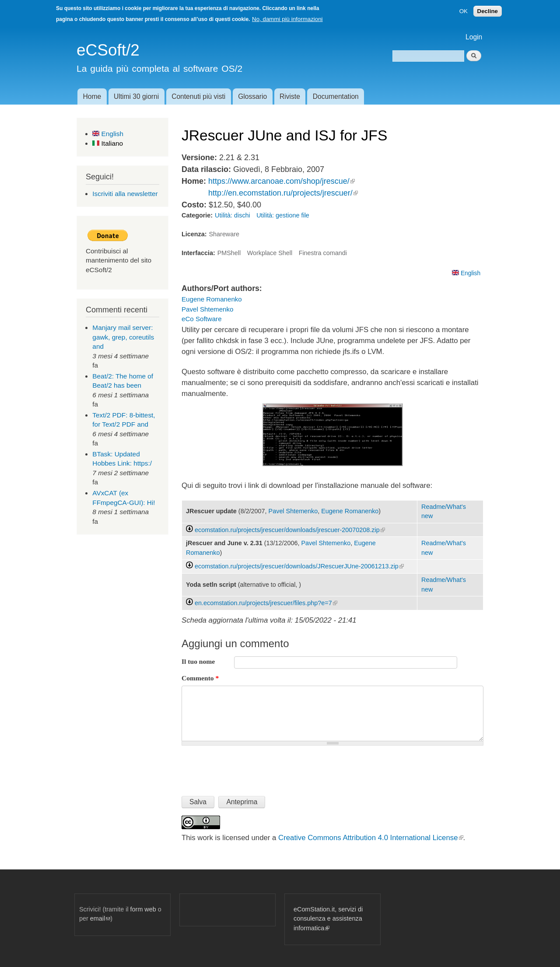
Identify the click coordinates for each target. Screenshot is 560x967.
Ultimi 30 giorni (136, 96)
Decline (488, 11)
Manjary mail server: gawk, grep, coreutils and (123, 337)
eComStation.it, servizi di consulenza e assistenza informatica (328, 919)
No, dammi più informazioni (287, 19)
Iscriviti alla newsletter (125, 194)
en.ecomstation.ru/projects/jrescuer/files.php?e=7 (266, 603)
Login (474, 37)
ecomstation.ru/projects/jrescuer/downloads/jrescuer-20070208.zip (290, 530)
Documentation (336, 96)
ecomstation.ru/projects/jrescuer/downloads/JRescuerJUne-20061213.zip (299, 566)
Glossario (252, 96)
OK (464, 11)
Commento (200, 678)
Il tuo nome (198, 661)
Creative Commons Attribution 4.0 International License (371, 838)
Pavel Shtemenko (207, 309)
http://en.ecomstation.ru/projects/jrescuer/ (283, 193)
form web (143, 909)
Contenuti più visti (198, 96)
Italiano (108, 143)
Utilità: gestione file (283, 215)
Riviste (290, 96)
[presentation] (248, 767)
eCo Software (202, 319)
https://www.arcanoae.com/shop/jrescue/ (282, 181)
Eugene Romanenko (212, 299)
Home (92, 96)
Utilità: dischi (233, 215)
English (108, 134)
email (100, 918)
